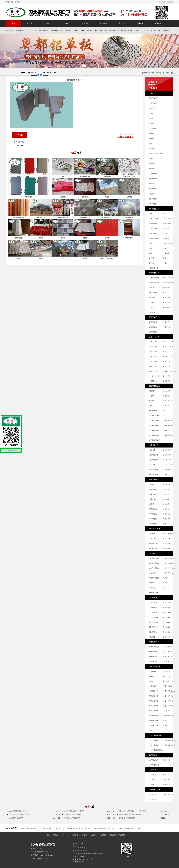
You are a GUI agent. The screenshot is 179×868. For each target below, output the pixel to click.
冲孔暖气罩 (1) (168, 794)
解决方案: (13, 828)
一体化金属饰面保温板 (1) (170, 740)
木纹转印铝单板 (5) (169, 563)
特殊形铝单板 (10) (155, 691)
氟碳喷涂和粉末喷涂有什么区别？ (130, 815)
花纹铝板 (90, 30)
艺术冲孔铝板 (154, 219)
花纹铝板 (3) (167, 539)
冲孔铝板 (166, 238)
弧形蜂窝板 (153, 489)
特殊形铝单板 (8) (168, 701)
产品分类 (153, 88)
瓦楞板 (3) (166, 775)
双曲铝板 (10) (154, 622)
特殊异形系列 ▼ (155, 666)
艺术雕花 (152, 396)
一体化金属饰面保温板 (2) (156, 750)
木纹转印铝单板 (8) (169, 558)
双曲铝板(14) (158, 30)
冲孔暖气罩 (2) (154, 799)
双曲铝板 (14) (167, 607)
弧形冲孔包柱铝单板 (156, 153)
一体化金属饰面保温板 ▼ (156, 735)
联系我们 (170, 2)
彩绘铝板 (152, 297)
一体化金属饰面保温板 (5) (156, 740)
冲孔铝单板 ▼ (154, 209)
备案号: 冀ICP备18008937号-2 (83, 859)
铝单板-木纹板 (154, 593)
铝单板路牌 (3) (154, 652)
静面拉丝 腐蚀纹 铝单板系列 (170, 534)
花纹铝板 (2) (167, 543)
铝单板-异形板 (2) (155, 725)
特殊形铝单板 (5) (155, 706)
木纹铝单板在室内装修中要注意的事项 (131, 811)
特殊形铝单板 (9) (168, 696)
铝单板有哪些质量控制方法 (18, 811)
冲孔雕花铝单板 (155, 416)
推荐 (89, 807)
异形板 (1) (166, 676)
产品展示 (30, 23)
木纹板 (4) (166, 583)
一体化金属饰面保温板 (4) (156, 745)
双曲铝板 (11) (154, 612)
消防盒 (152, 108)
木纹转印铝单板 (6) (169, 568)
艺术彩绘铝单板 (36, 30)
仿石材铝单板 (167, 450)
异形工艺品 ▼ (154, 337)
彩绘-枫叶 (166, 293)
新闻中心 (49, 23)
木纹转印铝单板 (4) (156, 568)
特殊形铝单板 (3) (168, 706)
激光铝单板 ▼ (154, 755)
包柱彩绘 (152, 312)
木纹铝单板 (153, 128)
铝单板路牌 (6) (168, 657)
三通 (165, 721)
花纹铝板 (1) (167, 548)
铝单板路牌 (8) (168, 652)
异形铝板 (166, 352)
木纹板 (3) (153, 573)
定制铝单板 (153, 199)
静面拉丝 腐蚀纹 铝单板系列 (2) (156, 548)
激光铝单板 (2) (154, 760)
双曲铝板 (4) (167, 632)
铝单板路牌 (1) (168, 662)
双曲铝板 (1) (167, 637)
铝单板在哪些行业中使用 (72, 815)
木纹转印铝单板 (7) (101, 30)
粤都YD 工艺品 (168, 342)
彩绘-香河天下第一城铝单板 (170, 283)
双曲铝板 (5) (153, 632)
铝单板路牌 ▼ (154, 642)
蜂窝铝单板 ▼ (154, 479)
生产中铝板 (153, 224)
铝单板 (152, 113)
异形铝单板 (167, 30)
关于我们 (122, 23)
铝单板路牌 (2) (154, 662)
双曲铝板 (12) (113, 30)
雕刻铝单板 (153, 411)
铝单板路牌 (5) (124, 30)
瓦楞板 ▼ (153, 770)
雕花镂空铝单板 (168, 401)
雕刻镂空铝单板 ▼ (156, 386)
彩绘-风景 (153, 307)
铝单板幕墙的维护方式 (126, 818)
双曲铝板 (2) (167, 622)
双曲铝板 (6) (153, 637)
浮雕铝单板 (46, 30)
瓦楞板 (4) (153, 775)
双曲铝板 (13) (154, 617)
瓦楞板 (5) (153, 780)
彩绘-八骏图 (167, 302)
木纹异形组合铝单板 (170, 371)
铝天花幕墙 (153, 233)
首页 (14, 23)
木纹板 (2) (153, 588)
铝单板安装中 (167, 224)
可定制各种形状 (155, 238)
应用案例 (103, 23)
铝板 (151, 143)
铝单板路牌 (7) (168, 647)
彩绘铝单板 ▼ (154, 273)
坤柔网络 (82, 862)
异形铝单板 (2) (135, 30)
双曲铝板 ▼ (153, 598)
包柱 (151, 730)
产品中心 (159, 73)
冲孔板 (152, 258)
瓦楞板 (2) (153, 785)
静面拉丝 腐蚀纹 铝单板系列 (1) (156, 543)
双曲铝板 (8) (167, 612)
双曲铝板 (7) (167, 617)
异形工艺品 (153, 361)
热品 (76, 153)
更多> (139, 829)
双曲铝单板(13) (147, 30)
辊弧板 (152, 148)
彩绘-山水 (153, 288)
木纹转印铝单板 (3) (169, 573)
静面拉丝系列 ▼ (155, 529)
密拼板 (152, 118)
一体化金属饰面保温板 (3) (170, 745)
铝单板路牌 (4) (154, 657)
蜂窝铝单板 (167, 489)
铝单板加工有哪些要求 (71, 818)
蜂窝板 (83, 30)
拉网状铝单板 (167, 391)
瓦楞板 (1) (166, 785)
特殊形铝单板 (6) (155, 701)
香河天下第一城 (168, 278)
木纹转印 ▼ (153, 553)
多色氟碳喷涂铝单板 (156, 283)
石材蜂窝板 (167, 484)
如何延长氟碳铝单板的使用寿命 (19, 815)
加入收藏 (162, 2)
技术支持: (76, 862)
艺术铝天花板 (167, 219)
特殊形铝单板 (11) (169, 691)
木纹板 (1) (166, 588)
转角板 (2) (166, 671)
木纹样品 (152, 583)
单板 (27, 30)
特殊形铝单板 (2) (155, 711)
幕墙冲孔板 (153, 229)
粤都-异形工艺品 (57, 30)
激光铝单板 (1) (154, 765)
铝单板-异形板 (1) (155, 721)
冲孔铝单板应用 (168, 243)
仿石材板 (75, 30)
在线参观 (140, 23)
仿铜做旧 (152, 194)
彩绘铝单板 (167, 288)
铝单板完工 (167, 229)
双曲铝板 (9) (153, 627)
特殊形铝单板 (167, 686)
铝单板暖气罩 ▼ (155, 789)
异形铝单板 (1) (168, 681)
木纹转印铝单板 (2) (156, 578)
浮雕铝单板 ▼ (154, 317)
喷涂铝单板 (20, 30)
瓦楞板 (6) (166, 780)
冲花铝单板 (153, 204)
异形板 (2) (153, 681)
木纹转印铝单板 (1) (156, 563)
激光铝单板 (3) (168, 760)
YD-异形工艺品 (154, 376)
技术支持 (67, 23)
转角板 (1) (153, 676)
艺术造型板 (153, 686)
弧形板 (152, 164)
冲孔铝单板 (153, 174)
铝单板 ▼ (153, 93)
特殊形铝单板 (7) (155, 696)
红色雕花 (68, 30)
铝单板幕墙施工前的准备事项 (73, 811)
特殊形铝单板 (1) (168, 716)
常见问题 (85, 23)
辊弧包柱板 (167, 711)
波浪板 (165, 725)
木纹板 (165, 578)
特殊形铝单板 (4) (155, 716)
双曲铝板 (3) (167, 627)
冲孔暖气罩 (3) (154, 794)
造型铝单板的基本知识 (16, 818)
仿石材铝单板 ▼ (155, 445)
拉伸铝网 (152, 159)
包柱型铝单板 (154, 268)
